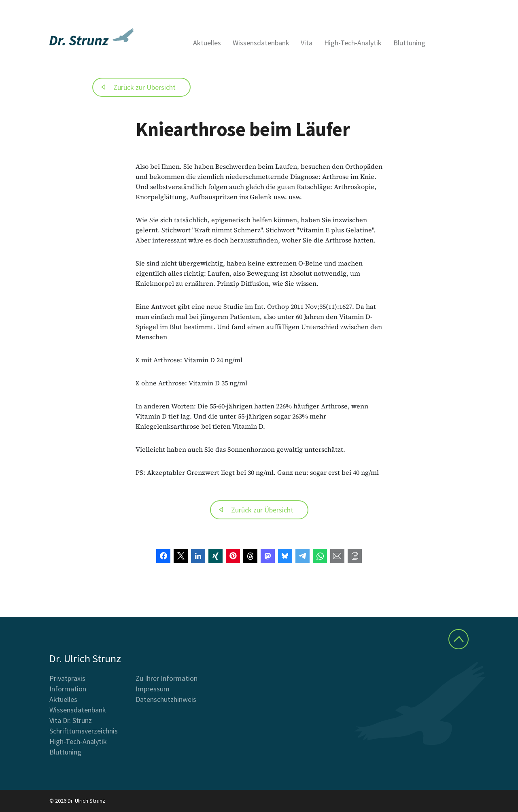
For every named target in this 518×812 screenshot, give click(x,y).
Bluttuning (409, 43)
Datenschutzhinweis (166, 699)
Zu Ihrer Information (167, 678)
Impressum (153, 689)
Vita (307, 43)
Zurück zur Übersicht (144, 87)
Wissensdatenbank (261, 43)
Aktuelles (207, 43)
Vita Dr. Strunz (71, 720)
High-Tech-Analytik (353, 43)
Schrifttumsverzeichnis (84, 731)
